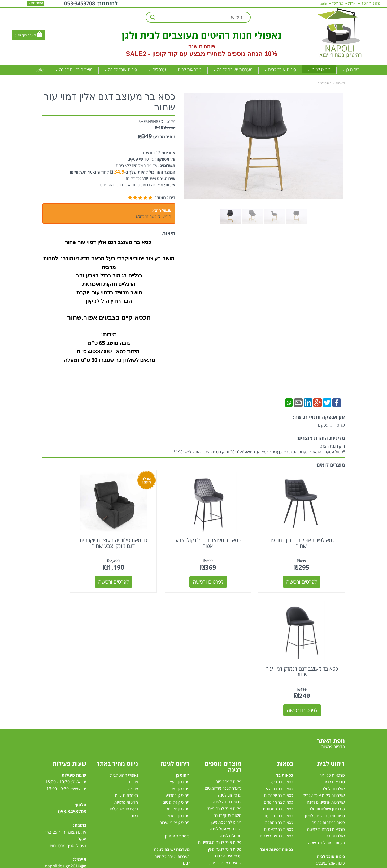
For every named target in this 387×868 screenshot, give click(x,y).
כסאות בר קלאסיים (279, 688)
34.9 (119, 172)
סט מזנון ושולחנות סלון (327, 668)
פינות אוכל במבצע (331, 722)
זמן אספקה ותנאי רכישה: (319, 417)
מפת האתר (331, 599)
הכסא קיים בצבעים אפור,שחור (109, 317)
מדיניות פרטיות (126, 661)
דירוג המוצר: (164, 197)
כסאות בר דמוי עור (279, 674)
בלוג (135, 674)
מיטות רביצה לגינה (175, 789)
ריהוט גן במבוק (178, 674)
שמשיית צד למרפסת (225, 721)
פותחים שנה (201, 46)
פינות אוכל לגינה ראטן (224, 667)
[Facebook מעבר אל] (80, 741)
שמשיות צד (232, 776)
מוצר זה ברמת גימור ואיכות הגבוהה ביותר (131, 185)
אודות (133, 641)
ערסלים (236, 755)
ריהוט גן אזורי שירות (175, 681)
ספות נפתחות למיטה (328, 681)
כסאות (285, 622)
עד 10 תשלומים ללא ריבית (136, 165)
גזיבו (238, 783)
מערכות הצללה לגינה (225, 762)
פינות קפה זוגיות (228, 640)
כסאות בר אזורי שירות (276, 695)
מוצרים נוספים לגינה (223, 625)
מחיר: (165, 128)
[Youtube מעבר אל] (70, 741)
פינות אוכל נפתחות (330, 756)
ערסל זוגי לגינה (230, 654)
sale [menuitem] (40, 70)
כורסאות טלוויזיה (332, 634)
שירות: (169, 178)
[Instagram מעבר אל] (60, 741)
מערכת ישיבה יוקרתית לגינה (168, 769)
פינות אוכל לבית (331, 715)
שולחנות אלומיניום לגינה (326, 661)
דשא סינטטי (232, 796)
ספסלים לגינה (231, 694)
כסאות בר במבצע (279, 647)
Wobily (210, 863)
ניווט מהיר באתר (117, 622)
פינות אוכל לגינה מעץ (225, 708)
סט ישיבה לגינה (177, 783)
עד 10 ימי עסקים (141, 159)
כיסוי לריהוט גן (177, 695)
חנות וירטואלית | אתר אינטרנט (160, 863)
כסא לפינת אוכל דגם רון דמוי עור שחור (310, 530)
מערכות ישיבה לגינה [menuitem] (233, 70)
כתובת (80, 684)
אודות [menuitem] (352, 3)
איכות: (169, 185)
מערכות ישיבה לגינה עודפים (168, 776)
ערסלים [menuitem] (157, 70)
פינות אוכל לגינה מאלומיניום (220, 701)
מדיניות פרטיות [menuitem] (333, 605)
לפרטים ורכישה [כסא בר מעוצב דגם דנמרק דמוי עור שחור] (77, 569)
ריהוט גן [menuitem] (351, 70)
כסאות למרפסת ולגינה (224, 742)
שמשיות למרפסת (228, 769)
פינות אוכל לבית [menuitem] (280, 70)
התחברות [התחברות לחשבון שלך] (36, 3)
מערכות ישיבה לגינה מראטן (169, 742)
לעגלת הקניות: (27, 35)
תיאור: (169, 233)
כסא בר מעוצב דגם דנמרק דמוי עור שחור (77, 530)
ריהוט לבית (324, 83)
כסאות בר (285, 634)
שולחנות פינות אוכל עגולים (324, 654)
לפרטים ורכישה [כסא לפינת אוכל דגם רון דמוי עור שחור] (310, 569)
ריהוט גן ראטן (180, 647)
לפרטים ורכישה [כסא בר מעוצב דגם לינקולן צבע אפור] (232, 569)
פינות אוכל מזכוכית (330, 729)
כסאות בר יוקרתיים (279, 654)
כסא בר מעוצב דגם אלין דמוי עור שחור (110, 102)
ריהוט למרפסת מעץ (226, 681)
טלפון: (80, 664)
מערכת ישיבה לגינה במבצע (168, 762)
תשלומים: (166, 165)
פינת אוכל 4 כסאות (330, 749)
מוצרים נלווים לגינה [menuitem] (74, 70)
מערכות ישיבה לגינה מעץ (170, 756)
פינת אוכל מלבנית (331, 735)
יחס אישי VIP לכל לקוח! (144, 178)
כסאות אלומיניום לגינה (224, 735)
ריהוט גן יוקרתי (178, 668)
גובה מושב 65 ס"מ (109, 343)
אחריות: (168, 153)
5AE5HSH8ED (151, 121)
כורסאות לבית (334, 641)
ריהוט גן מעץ (180, 641)
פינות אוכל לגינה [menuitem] (121, 70)
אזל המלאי (159, 210)
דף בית (340, 83)
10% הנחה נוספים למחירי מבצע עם (228, 54)
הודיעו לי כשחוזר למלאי (153, 216)
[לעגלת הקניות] (28, 35)
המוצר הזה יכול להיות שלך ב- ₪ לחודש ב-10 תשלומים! (123, 172)
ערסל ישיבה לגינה (227, 715)
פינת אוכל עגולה (332, 742)
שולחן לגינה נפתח (227, 749)
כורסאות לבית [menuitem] (190, 70)
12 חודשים (152, 153)
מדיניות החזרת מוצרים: (321, 438)
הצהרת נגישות (126, 654)
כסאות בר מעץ (282, 641)
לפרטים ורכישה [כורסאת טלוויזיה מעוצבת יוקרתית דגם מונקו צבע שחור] (155, 569)
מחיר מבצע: (164, 137)
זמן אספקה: (165, 159)
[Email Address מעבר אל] (49, 741)
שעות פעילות (69, 622)
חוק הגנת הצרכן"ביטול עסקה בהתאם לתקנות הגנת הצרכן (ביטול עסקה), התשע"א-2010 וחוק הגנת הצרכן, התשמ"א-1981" (259, 449)
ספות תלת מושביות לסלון (325, 674)
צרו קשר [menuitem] (337, 3)
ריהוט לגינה (175, 622)
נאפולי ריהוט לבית (124, 634)
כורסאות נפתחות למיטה (326, 688)
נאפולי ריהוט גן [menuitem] (371, 3)
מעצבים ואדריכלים (123, 668)
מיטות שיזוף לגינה (227, 674)
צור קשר (131, 647)
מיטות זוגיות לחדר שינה (327, 702)
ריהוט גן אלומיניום (176, 661)
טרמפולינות (232, 789)
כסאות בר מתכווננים (277, 668)
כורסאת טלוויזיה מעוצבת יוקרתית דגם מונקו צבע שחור (155, 533)
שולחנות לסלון (334, 647)
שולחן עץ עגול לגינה (226, 688)
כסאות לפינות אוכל (277, 708)
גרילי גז (236, 728)
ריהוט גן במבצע (178, 654)
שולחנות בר (336, 695)
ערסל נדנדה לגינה (227, 661)
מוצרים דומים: (330, 465)
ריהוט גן (183, 634)
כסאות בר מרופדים (278, 661)
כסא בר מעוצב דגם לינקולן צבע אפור (232, 530)
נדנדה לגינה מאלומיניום (223, 647)
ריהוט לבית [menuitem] (319, 69)
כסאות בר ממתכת (279, 681)
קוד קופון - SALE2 (152, 54)
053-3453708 (72, 670)
